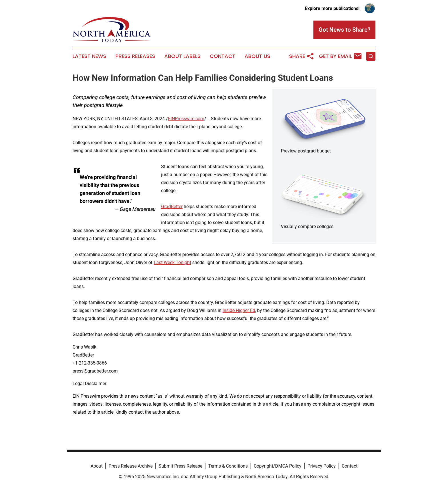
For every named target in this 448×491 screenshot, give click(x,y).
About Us (257, 56)
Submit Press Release (180, 466)
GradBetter (172, 207)
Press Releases (135, 56)
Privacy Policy (322, 466)
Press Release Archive (131, 466)
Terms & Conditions (228, 466)
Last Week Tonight (172, 262)
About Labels (182, 56)
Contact (223, 56)
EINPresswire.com (186, 119)
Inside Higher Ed (239, 310)
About (97, 466)
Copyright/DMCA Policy (278, 466)
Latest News (89, 56)
